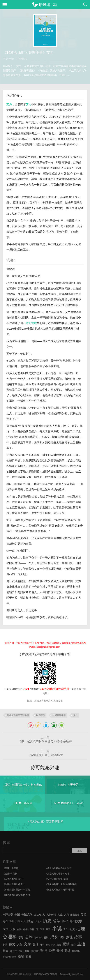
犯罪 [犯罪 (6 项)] (73, 945)
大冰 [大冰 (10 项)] (6, 929)
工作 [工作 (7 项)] (66, 929)
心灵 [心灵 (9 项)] (72, 929)
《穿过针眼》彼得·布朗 (56, 879)
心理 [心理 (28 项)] (81, 929)
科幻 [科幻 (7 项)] (21, 951)
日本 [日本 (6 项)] (42, 945)
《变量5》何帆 (10, 874)
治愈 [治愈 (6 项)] (59, 945)
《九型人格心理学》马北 (57, 874)
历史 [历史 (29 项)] (47, 921)
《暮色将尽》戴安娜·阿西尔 (16, 895)
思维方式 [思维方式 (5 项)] (38, 937)
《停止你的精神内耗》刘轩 (58, 868)
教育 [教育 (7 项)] (5, 945)
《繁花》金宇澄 (10, 868)
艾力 (9, 104)
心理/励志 (22, 59)
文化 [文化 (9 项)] (20, 944)
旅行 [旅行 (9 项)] (35, 944)
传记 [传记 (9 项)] (83, 914)
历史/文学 (8, 59)
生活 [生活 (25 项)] (81, 944)
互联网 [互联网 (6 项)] (38, 915)
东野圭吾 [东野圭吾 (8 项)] (8, 915)
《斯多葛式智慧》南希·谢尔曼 (60, 890)
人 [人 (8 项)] (44, 915)
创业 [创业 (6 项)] (23, 921)
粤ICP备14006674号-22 (46, 974)
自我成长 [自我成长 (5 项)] (76, 951)
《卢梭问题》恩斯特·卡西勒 (16, 890)
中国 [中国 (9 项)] (17, 914)
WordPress (78, 974)
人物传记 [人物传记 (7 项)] (51, 915)
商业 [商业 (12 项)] (65, 921)
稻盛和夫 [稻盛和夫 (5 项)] (35, 951)
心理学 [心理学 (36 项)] (10, 937)
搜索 (6, 843)
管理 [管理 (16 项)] (44, 950)
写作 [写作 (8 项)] (5, 921)
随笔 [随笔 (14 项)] (21, 956)
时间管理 (31, 323)
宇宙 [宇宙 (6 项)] (48, 929)
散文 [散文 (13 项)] (12, 944)
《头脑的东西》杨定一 (14, 884)
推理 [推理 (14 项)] (69, 937)
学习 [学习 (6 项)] (42, 929)
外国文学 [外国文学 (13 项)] (76, 921)
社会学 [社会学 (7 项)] (14, 951)
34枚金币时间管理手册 (18, 715)
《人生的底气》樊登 (13, 879)
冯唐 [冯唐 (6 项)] (12, 921)
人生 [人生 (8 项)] (60, 915)
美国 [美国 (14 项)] (60, 951)
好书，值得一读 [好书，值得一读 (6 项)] (31, 929)
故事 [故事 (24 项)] (78, 937)
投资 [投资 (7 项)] (62, 937)
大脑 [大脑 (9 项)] (13, 929)
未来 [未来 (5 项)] (53, 945)
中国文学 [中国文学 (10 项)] (27, 914)
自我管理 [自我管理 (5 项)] (7, 957)
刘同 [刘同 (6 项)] (17, 921)
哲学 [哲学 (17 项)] (57, 921)
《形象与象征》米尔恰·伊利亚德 (61, 884)
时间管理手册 (59, 715)
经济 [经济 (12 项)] (52, 951)
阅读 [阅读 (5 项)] (14, 957)
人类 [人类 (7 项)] (66, 915)
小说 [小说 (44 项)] (57, 928)
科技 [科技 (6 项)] (27, 951)
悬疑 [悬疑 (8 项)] (46, 937)
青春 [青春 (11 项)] (29, 956)
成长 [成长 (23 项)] (54, 937)
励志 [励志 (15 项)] (31, 921)
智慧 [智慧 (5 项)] (48, 945)
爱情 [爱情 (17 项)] (66, 944)
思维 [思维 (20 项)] (29, 937)
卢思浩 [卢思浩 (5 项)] (38, 921)
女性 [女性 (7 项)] (19, 929)
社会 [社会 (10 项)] (6, 951)
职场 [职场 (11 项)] (68, 951)
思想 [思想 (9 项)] (21, 937)
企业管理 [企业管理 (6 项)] (75, 915)
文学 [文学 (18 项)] (28, 944)
